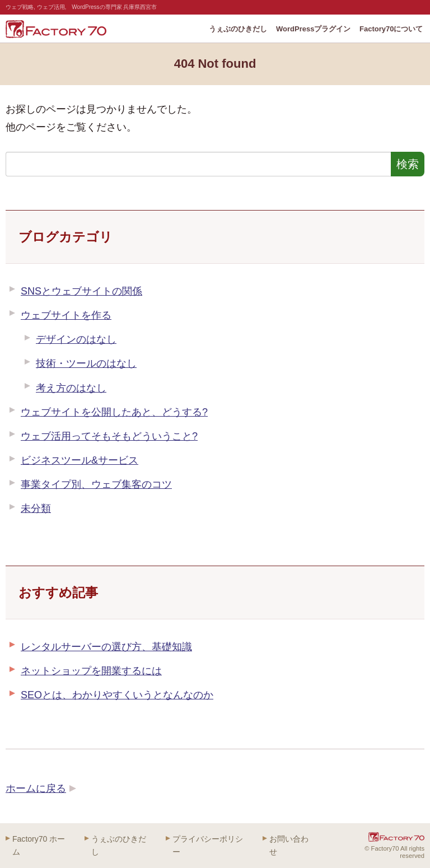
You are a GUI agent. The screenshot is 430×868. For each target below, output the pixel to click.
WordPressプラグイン (313, 29)
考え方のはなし (71, 388)
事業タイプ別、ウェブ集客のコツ (96, 484)
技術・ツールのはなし (86, 363)
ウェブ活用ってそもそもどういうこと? (109, 436)
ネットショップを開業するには (91, 671)
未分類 (36, 508)
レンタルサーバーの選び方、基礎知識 (106, 647)
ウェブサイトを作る (66, 315)
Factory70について (391, 29)
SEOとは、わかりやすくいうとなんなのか (117, 695)
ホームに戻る (36, 788)
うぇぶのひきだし (238, 29)
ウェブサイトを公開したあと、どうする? (114, 412)
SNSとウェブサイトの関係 (81, 291)
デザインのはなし (76, 339)
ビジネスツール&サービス (80, 460)
